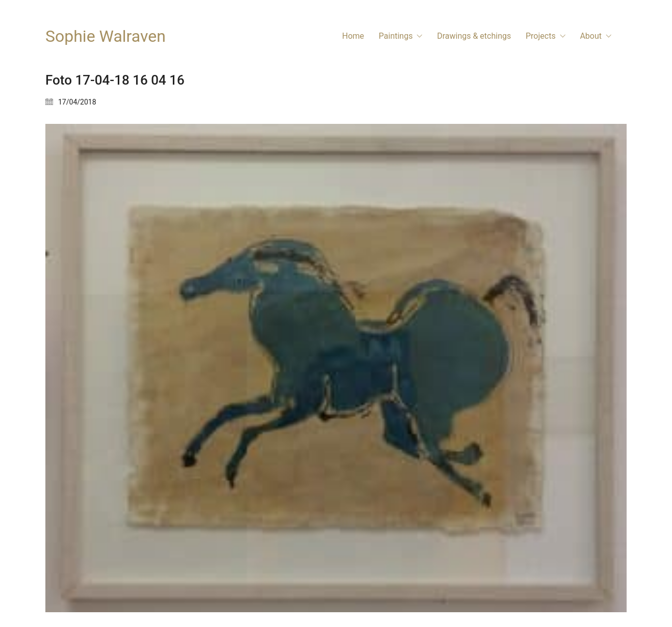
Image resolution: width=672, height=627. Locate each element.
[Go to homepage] (106, 36)
